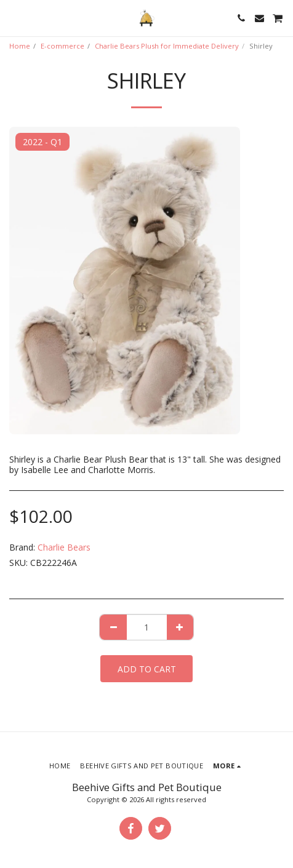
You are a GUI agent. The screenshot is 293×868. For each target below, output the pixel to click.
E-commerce (62, 46)
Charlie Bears (64, 547)
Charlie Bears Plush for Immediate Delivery (167, 46)
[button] (14, 18)
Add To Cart (147, 669)
